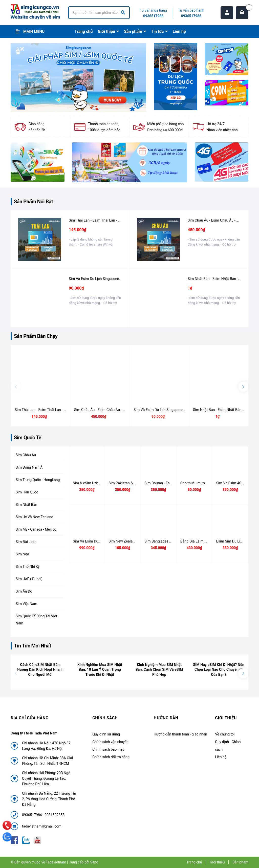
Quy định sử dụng (106, 734)
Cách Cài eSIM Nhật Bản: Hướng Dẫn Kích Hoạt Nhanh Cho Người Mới (40, 670)
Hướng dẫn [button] (166, 718)
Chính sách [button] (105, 718)
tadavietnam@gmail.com (42, 826)
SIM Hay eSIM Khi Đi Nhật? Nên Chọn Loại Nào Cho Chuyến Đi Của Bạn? (219, 670)
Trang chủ (194, 862)
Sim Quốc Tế (28, 438)
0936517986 (153, 16)
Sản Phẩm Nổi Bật (33, 202)
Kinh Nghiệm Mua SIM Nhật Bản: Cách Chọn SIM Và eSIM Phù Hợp (159, 670)
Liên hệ (221, 757)
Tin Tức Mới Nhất (33, 646)
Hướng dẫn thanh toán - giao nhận (180, 734)
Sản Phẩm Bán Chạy (36, 336)
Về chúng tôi (225, 734)
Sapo (94, 862)
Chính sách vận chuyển (110, 742)
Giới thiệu (217, 862)
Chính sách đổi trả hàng (111, 757)
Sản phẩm (240, 862)
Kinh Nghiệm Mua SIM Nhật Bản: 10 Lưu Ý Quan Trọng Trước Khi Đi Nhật (100, 670)
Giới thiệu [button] (226, 718)
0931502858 (55, 815)
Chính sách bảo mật (108, 749)
